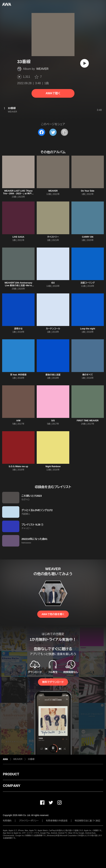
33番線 (31, 759)
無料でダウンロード (53, 682)
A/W (18, 421)
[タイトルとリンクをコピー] (64, 132)
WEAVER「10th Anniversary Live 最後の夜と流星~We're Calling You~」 (18, 285)
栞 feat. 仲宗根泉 (18, 375)
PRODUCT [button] (11, 774)
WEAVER (42, 69)
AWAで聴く (53, 93)
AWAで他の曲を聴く (53, 614)
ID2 (53, 283)
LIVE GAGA (18, 237)
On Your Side (88, 191)
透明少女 (18, 329)
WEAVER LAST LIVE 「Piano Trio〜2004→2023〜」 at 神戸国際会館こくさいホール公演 (18, 194)
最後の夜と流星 (53, 375)
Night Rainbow (53, 466)
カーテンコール (53, 329)
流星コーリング (88, 283)
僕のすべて (88, 375)
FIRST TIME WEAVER (88, 421)
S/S (53, 421)
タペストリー (53, 237)
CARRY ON (88, 237)
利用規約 (7, 821)
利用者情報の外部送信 (57, 821)
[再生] (85, 63)
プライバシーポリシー (29, 821)
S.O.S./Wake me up (18, 466)
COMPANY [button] (12, 786)
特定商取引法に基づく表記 (88, 821)
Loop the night (88, 329)
